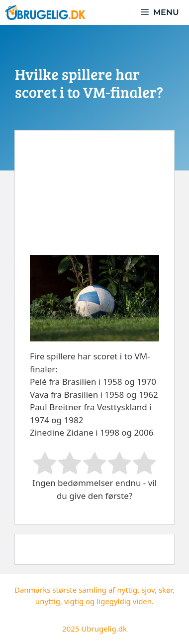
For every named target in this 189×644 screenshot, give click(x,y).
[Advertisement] (94, 200)
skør (166, 590)
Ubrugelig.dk (104, 629)
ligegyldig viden (124, 601)
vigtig (74, 601)
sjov (148, 590)
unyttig (48, 601)
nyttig (127, 590)
